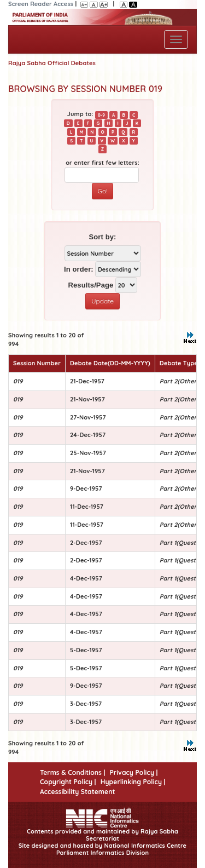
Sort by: (103, 237)
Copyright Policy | (68, 782)
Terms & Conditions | (72, 772)
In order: (79, 269)
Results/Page (90, 285)
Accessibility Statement (77, 792)
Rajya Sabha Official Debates (52, 63)
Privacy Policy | (133, 772)
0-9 (101, 114)
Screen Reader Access (41, 4)
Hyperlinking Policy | (133, 782)
